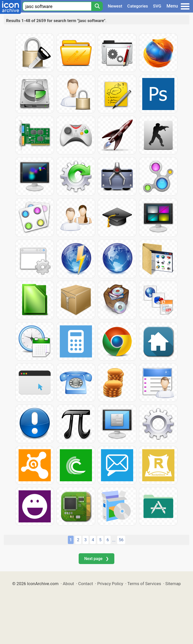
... (114, 540)
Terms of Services (144, 584)
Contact (86, 584)
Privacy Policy (110, 584)
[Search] (97, 6)
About (68, 584)
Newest (115, 6)
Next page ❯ (96, 559)
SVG (157, 6)
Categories (138, 6)
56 (121, 540)
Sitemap (173, 584)
